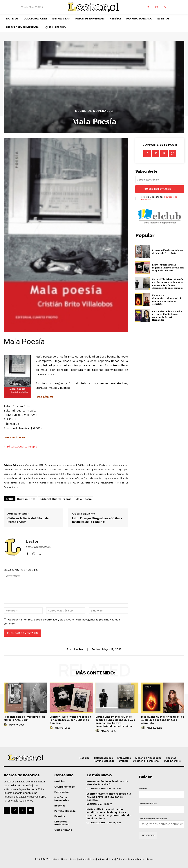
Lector (32, 541)
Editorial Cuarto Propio (22, 447)
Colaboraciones (96, 788)
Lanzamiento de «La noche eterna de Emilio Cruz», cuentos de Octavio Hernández (167, 316)
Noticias (92, 804)
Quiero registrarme (160, 189)
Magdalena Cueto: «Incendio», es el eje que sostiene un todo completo (167, 299)
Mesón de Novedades (94, 111)
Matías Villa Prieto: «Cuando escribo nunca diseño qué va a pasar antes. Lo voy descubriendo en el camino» (168, 284)
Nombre (144, 789)
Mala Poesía (84, 499)
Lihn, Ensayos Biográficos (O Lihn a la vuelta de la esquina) (97, 520)
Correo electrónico (149, 804)
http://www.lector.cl (38, 547)
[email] (160, 180)
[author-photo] (6, 725)
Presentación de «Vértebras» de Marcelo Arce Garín (168, 252)
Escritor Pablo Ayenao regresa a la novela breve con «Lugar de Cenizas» (168, 268)
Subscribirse (148, 835)
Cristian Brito (26, 499)
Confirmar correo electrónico (153, 818)
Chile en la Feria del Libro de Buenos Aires (28, 520)
